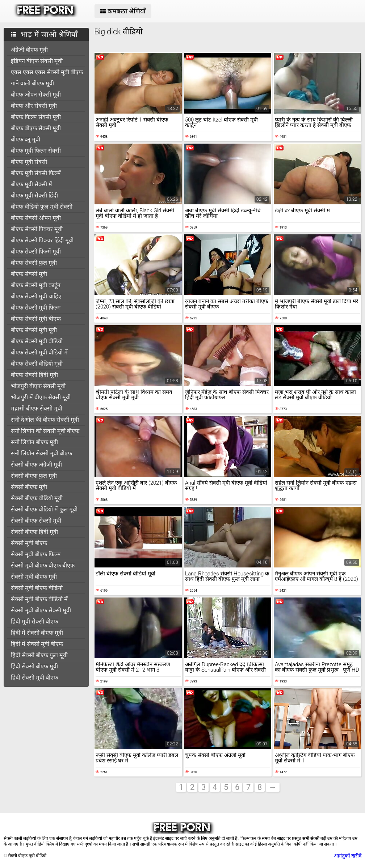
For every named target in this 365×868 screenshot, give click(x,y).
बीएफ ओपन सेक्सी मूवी (36, 95)
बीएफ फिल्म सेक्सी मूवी (36, 117)
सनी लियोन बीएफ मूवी (34, 442)
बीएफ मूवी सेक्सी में (32, 184)
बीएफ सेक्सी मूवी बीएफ (36, 319)
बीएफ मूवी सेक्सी (29, 162)
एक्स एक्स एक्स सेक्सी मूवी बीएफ (47, 72)
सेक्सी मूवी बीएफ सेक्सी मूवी (41, 610)
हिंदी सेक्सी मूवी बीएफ (34, 678)
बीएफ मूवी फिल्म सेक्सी (36, 151)
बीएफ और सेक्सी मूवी (34, 106)
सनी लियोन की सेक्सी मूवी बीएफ (45, 431)
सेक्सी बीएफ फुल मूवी (34, 476)
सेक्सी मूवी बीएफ (29, 543)
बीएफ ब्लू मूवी (26, 139)
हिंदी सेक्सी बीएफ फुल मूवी (39, 655)
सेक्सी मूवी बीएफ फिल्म (36, 554)
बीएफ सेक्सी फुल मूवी (34, 263)
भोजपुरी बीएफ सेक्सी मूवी (38, 386)
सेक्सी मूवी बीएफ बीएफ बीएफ (43, 565)
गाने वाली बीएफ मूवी (32, 83)
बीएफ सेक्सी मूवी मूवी (34, 330)
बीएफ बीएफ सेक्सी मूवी (36, 128)
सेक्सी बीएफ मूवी (29, 487)
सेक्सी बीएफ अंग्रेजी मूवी (36, 465)
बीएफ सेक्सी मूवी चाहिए (36, 296)
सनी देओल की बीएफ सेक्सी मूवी (45, 420)
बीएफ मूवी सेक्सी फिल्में (36, 173)
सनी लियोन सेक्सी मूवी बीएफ (41, 453)
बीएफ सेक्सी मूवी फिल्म (36, 308)
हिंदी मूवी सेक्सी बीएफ (34, 622)
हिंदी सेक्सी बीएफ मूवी (34, 666)
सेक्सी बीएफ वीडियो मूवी (37, 498)
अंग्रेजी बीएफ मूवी (29, 50)
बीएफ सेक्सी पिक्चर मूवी (37, 229)
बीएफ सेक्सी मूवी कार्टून (36, 285)
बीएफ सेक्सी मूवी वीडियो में (39, 352)
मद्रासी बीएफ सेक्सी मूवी (37, 409)
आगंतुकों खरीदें (348, 856)
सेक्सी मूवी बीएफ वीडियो (37, 588)
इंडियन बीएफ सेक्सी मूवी (37, 61)
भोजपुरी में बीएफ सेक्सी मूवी (41, 397)
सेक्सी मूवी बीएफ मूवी (34, 577)
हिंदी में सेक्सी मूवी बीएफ (37, 644)
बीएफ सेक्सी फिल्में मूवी (36, 252)
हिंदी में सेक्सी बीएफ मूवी (37, 633)
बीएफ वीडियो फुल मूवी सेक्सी (42, 207)
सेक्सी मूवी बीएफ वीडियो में (39, 599)
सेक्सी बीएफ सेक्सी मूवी (36, 521)
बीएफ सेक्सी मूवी (29, 274)
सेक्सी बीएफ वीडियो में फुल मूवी (44, 509)
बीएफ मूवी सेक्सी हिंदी (34, 195)
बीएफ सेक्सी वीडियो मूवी (37, 364)
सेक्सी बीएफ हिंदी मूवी (34, 532)
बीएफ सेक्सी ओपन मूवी (36, 218)
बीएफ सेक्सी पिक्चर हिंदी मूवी (42, 240)
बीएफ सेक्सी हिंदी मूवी (34, 375)
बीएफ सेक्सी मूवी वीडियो (37, 341)
